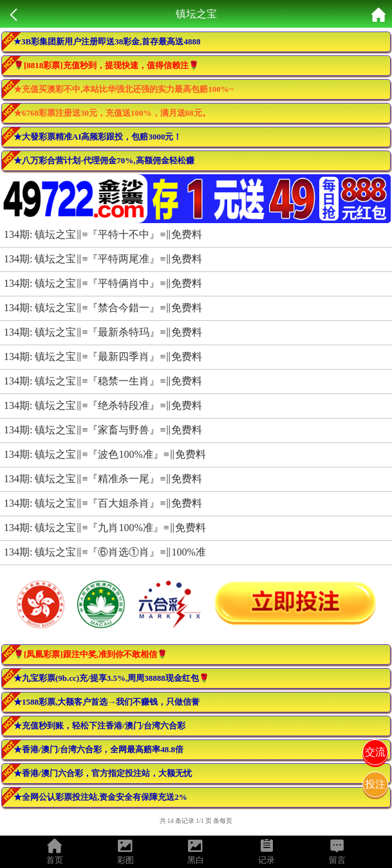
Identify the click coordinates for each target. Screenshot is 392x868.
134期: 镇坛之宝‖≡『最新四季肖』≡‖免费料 (103, 357)
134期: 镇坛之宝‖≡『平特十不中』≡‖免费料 (103, 234)
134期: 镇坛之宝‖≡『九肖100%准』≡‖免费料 (105, 528)
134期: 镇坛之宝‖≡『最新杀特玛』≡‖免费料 (103, 332)
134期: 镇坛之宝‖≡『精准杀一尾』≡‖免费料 (103, 479)
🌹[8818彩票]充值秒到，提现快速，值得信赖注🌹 (106, 65)
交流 (375, 752)
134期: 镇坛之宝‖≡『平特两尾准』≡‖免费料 (103, 259)
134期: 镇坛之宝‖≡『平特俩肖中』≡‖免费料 (103, 283)
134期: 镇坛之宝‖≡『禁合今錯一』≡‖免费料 (103, 308)
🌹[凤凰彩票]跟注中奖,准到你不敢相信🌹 (90, 654)
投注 (375, 784)
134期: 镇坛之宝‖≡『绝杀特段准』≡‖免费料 (103, 405)
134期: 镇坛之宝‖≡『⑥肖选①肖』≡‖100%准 (105, 552)
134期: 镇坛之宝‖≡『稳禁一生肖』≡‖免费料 (103, 381)
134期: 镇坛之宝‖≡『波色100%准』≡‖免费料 (105, 454)
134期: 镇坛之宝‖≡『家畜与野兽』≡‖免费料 (103, 430)
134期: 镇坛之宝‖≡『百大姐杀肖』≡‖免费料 (103, 503)
